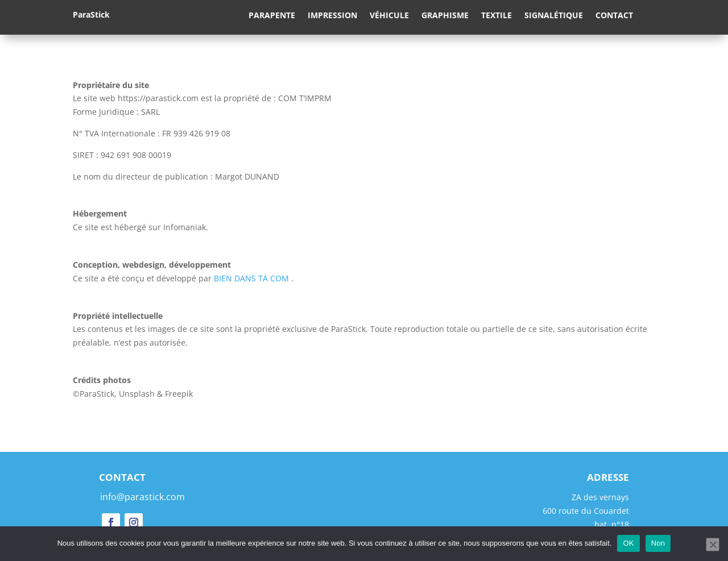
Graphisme (445, 16)
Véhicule (389, 16)
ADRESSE (608, 477)
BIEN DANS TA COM (251, 278)
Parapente (272, 16)
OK (628, 543)
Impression (332, 16)
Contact (614, 16)
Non (658, 543)
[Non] (713, 545)
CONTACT (122, 477)
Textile (497, 16)
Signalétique (554, 16)
